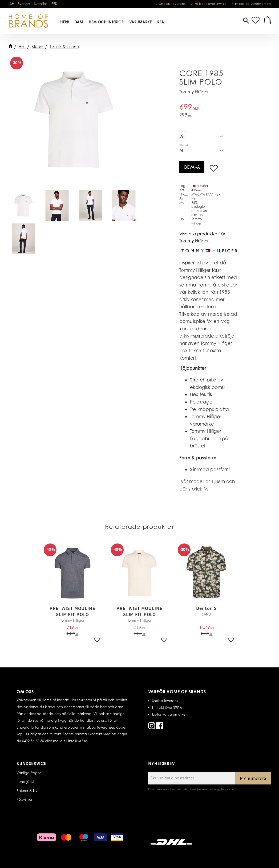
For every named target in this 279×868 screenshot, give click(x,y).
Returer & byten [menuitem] (30, 791)
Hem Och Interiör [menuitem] (106, 22)
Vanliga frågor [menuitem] (29, 773)
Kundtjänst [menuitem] (25, 782)
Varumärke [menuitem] (140, 22)
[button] (246, 21)
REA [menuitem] (161, 22)
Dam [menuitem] (79, 22)
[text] (209, 108)
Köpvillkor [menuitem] (24, 799)
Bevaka (192, 167)
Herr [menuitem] (65, 22)
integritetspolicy (223, 789)
